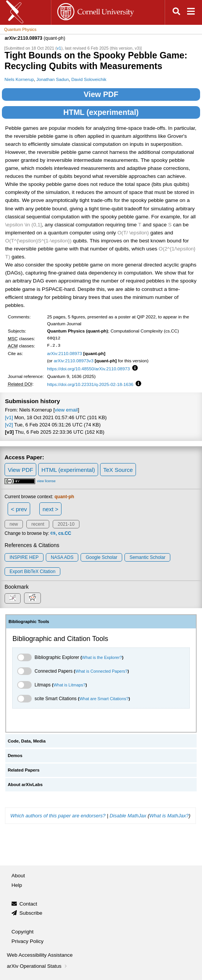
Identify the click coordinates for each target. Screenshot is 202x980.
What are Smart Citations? (104, 699)
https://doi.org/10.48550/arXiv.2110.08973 (88, 369)
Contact (28, 904)
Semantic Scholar (147, 557)
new (14, 524)
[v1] (9, 417)
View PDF (101, 94)
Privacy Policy (27, 941)
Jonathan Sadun (53, 79)
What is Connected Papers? (101, 671)
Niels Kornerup (19, 79)
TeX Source (118, 470)
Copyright (23, 932)
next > (50, 509)
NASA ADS (62, 557)
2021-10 (66, 524)
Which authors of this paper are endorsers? (58, 816)
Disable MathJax (128, 816)
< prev (19, 509)
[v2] (9, 425)
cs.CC (65, 533)
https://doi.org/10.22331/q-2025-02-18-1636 (90, 384)
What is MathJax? (169, 816)
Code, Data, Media (27, 741)
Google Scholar (101, 557)
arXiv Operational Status (38, 966)
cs (53, 533)
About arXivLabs (25, 785)
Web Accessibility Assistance (40, 955)
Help (17, 885)
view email (66, 410)
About (18, 876)
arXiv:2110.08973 (65, 353)
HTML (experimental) (101, 112)
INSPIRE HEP (24, 557)
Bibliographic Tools (29, 622)
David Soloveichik (89, 79)
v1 (59, 48)
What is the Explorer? (102, 657)
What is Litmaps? (69, 685)
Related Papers (23, 770)
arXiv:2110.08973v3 (74, 361)
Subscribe (31, 913)
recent (38, 524)
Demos (15, 756)
